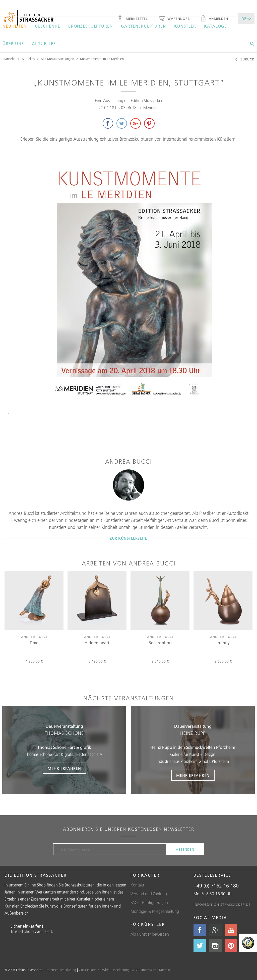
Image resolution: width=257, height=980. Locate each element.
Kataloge (215, 26)
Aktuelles (44, 44)
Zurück (245, 60)
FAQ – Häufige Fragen (149, 903)
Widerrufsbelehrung (116, 970)
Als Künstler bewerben (150, 934)
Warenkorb (174, 19)
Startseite (9, 59)
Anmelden (214, 19)
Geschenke (48, 26)
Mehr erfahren (64, 768)
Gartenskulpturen (144, 26)
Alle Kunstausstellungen (57, 59)
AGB (135, 970)
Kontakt (137, 885)
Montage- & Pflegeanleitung (155, 911)
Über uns (13, 44)
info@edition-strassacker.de (222, 905)
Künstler (185, 26)
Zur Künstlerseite (128, 538)
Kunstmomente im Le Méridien (102, 59)
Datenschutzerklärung (61, 970)
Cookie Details (89, 970)
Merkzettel (132, 19)
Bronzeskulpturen (91, 26)
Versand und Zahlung (149, 894)
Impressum (149, 970)
